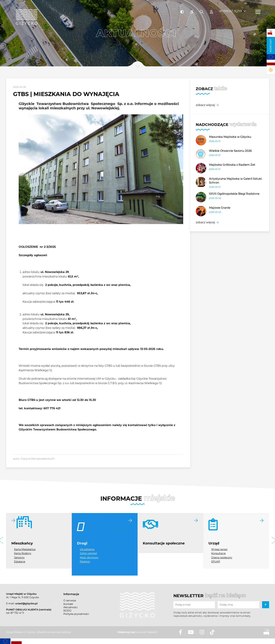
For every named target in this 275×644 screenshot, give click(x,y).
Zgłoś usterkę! (88, 553)
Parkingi (85, 562)
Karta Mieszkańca (25, 549)
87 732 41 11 (17, 613)
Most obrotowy (89, 558)
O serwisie (70, 601)
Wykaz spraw (219, 549)
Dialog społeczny (222, 558)
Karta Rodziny (23, 553)
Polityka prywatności (76, 614)
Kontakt (271, 45)
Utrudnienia (87, 549)
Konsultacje (218, 553)
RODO (67, 611)
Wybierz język (231, 9)
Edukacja (20, 562)
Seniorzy (19, 558)
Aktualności (71, 607)
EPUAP (216, 562)
